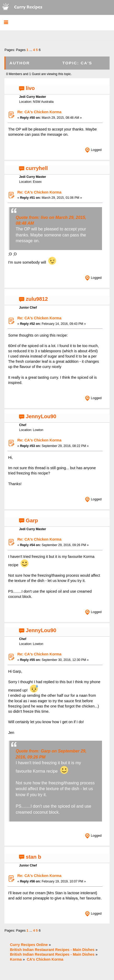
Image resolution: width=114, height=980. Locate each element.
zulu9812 (37, 299)
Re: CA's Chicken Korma (39, 112)
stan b (34, 857)
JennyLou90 (41, 416)
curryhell (37, 168)
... (31, 50)
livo (30, 88)
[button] (6, 23)
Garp (32, 520)
